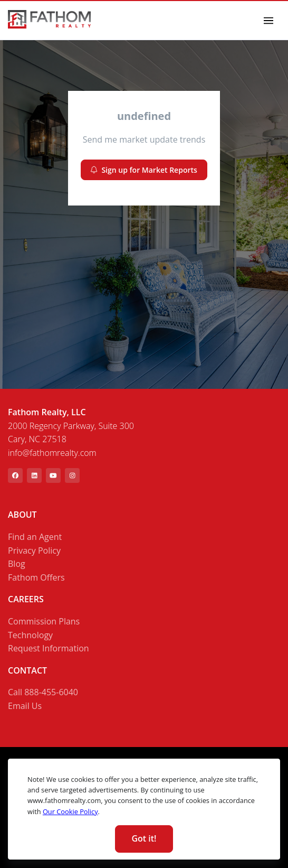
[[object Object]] (15, 475)
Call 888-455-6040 (43, 692)
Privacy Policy (34, 550)
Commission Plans (44, 621)
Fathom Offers (36, 577)
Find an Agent (35, 537)
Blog (17, 564)
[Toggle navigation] (269, 20)
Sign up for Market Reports (144, 170)
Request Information (49, 648)
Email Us (25, 706)
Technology (30, 635)
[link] (49, 19)
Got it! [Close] (144, 838)
